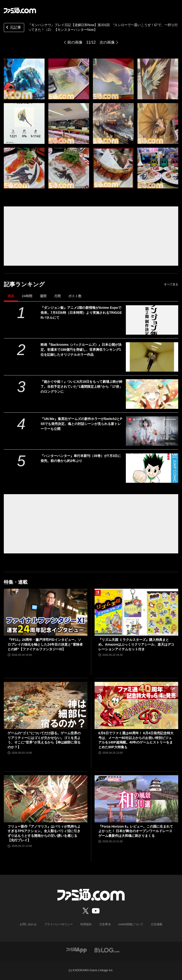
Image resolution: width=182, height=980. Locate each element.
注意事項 (105, 924)
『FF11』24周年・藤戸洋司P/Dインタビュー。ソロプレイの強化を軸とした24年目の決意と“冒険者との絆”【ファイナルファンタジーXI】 (45, 644)
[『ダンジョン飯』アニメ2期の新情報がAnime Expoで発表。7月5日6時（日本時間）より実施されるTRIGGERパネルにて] (152, 320)
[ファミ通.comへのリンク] (20, 10)
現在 (11, 296)
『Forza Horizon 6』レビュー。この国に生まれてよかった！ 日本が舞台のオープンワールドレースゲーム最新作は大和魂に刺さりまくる (136, 831)
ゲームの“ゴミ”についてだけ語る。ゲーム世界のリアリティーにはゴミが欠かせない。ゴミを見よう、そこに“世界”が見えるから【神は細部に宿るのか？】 (44, 740)
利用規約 (86, 924)
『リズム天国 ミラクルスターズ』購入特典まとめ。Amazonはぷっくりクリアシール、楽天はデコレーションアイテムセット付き (136, 644)
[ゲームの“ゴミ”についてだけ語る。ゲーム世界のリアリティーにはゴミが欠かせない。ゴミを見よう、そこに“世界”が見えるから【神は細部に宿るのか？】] (46, 705)
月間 (57, 296)
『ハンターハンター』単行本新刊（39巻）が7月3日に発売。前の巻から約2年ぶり (81, 458)
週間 (43, 296)
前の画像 (75, 42)
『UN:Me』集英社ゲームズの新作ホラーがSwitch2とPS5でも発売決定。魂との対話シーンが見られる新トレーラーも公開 (81, 424)
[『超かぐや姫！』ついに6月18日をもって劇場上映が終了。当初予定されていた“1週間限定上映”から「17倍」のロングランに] (152, 394)
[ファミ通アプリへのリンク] (77, 950)
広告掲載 (157, 924)
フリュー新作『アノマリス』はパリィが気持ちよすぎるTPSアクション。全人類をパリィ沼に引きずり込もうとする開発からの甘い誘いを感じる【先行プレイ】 (44, 833)
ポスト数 (75, 296)
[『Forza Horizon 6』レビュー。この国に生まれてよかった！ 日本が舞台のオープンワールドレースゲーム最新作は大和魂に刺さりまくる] (136, 799)
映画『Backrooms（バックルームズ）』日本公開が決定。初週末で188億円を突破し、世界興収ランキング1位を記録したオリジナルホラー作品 (81, 350)
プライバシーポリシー (59, 924)
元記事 (13, 28)
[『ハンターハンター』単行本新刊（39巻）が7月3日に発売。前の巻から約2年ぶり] (152, 468)
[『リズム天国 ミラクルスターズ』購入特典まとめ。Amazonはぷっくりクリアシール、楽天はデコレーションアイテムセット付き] (136, 612)
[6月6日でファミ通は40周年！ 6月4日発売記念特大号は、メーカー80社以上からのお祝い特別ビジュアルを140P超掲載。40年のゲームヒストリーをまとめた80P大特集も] (136, 705)
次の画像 (107, 42)
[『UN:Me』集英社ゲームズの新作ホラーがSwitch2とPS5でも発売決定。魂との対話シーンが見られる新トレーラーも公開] (152, 431)
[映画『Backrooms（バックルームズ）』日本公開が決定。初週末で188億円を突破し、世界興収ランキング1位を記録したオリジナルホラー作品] (152, 357)
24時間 (27, 296)
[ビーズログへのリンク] (107, 950)
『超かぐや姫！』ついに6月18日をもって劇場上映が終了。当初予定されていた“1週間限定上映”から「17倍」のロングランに (81, 387)
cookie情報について (131, 924)
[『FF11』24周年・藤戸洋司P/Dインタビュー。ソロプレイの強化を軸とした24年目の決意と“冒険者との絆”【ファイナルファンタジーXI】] (46, 612)
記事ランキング (24, 284)
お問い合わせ (28, 924)
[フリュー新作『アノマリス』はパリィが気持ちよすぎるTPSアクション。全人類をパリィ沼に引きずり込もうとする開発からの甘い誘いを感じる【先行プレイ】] (46, 799)
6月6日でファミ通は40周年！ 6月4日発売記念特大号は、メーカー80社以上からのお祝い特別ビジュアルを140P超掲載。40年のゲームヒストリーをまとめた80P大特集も (136, 740)
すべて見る (171, 284)
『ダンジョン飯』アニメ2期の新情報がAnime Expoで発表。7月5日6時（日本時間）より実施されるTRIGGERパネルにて (81, 313)
